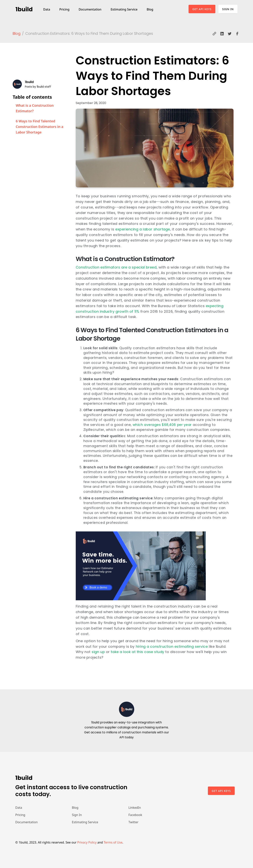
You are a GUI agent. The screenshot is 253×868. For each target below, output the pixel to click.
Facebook (135, 815)
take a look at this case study (137, 652)
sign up (98, 652)
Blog (150, 9)
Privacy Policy (87, 842)
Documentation (90, 9)
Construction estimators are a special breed (116, 267)
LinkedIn (135, 808)
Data (47, 9)
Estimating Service (124, 9)
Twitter (133, 822)
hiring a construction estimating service (172, 646)
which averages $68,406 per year (162, 425)
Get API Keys (202, 9)
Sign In (228, 9)
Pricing (64, 9)
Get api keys (221, 791)
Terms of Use (113, 842)
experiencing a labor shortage (143, 229)
